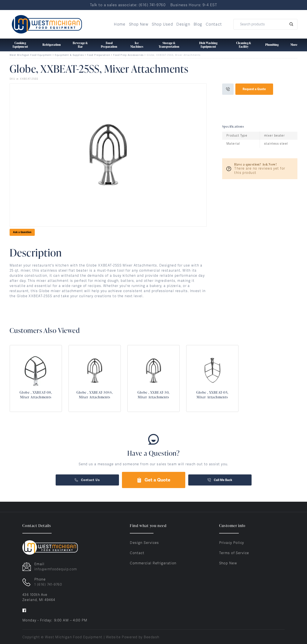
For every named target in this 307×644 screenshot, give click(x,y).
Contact (214, 24)
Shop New (139, 24)
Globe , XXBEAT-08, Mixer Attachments (36, 395)
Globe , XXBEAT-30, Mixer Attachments (154, 395)
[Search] (265, 24)
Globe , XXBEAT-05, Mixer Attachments (212, 395)
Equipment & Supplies (69, 55)
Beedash (151, 637)
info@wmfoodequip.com (56, 569)
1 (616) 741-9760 (48, 584)
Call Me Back (220, 480)
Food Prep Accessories (128, 55)
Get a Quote (153, 480)
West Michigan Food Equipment (31, 55)
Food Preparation (98, 55)
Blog (198, 24)
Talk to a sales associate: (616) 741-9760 (128, 5)
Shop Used (162, 24)
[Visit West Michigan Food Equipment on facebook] (24, 610)
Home (120, 24)
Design (183, 24)
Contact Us (87, 480)
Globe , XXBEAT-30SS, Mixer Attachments (95, 395)
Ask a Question (22, 232)
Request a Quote (254, 89)
